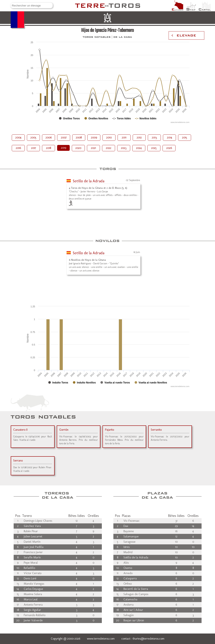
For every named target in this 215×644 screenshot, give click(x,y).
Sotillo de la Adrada (89, 181)
